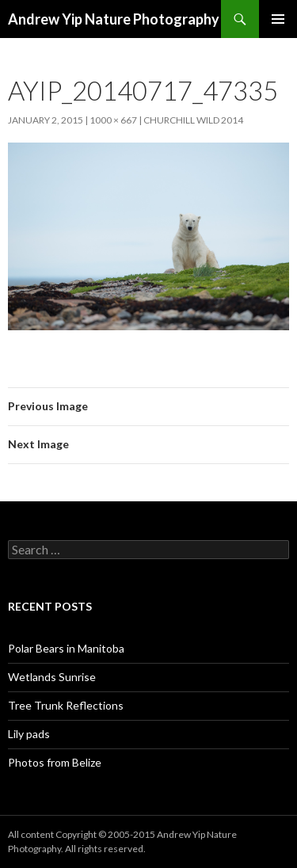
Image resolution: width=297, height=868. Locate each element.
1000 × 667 (113, 120)
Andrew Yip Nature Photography (114, 19)
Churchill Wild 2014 (193, 120)
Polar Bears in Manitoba (66, 648)
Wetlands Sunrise (52, 677)
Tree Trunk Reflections (66, 705)
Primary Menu (278, 19)
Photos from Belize (55, 762)
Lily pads (29, 734)
